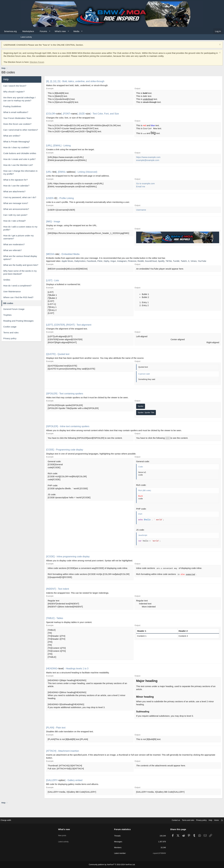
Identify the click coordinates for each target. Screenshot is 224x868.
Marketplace (47, 31)
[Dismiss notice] (200, 45)
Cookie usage (29, 330)
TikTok (188, 262)
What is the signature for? (35, 183)
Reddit (160, 262)
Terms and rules (30, 336)
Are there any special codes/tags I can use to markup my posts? (39, 102)
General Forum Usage (33, 312)
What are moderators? (33, 247)
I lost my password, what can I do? (39, 200)
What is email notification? (35, 115)
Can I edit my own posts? (34, 218)
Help (188, 820)
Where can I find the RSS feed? (37, 300)
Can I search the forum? (34, 89)
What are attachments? (33, 194)
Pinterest (151, 262)
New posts (73, 834)
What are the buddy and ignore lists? (40, 268)
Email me (141, 190)
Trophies (27, 318)
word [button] (168, 442)
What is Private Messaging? (36, 145)
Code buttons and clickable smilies (39, 156)
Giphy (126, 262)
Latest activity (26, 37)
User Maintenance (31, 294)
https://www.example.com (148, 161)
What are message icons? (35, 206)
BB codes (27, 306)
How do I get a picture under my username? (38, 240)
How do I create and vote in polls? (39, 162)
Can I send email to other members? (40, 133)
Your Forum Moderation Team (37, 121)
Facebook (111, 262)
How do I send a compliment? (37, 289)
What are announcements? (35, 212)
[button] (69, 31)
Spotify (180, 262)
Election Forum (56, 65)
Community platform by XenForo (112, 865)
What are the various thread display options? (39, 261)
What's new (79, 31)
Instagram (141, 262)
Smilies (26, 283)
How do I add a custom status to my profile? (39, 231)
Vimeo (78, 265)
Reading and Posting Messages (38, 324)
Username (141, 213)
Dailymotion (99, 262)
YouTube (87, 265)
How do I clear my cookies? (35, 150)
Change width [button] (28, 820)
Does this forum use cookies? (36, 127)
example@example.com (148, 164)
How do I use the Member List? (37, 168)
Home (195, 820)
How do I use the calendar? (35, 189)
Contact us (151, 820)
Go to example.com (145, 187)
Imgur (132, 262)
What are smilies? (31, 139)
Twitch (68, 265)
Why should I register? (33, 95)
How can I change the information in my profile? (39, 175)
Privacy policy (29, 341)
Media (95, 31)
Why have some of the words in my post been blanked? (39, 275)
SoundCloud (170, 262)
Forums (62, 31)
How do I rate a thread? (34, 224)
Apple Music (87, 262)
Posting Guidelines (31, 109)
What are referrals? (32, 253)
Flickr (119, 262)
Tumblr (195, 262)
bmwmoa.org (30, 31)
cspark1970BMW (148, 853)
